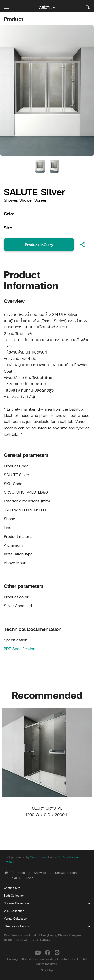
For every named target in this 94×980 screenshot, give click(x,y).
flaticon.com (38, 857)
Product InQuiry (39, 245)
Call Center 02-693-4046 (32, 940)
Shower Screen (66, 873)
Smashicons (71, 857)
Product (14, 19)
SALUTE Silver (22, 878)
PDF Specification (20, 649)
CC (59, 857)
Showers (40, 873)
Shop (21, 873)
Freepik (9, 862)
